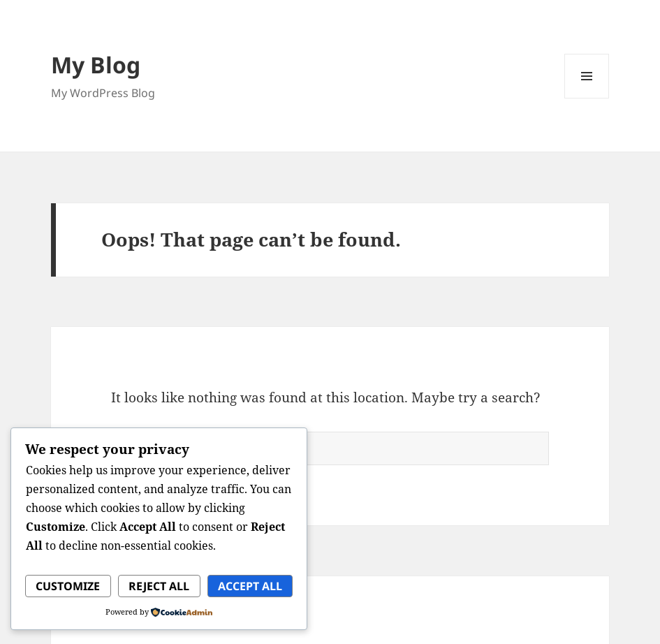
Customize (68, 586)
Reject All (159, 586)
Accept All (250, 586)
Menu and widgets (587, 98)
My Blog (96, 65)
